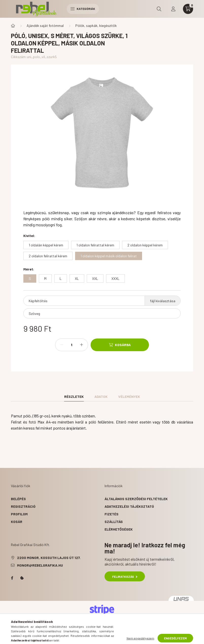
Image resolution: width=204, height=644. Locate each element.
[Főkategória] (13, 26)
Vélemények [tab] (129, 396)
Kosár (17, 522)
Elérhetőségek (119, 529)
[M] (45, 278)
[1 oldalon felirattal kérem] (95, 245)
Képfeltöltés (38, 301)
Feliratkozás (125, 577)
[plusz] (81, 345)
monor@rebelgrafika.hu (40, 565)
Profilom (19, 514)
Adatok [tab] (101, 396)
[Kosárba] (120, 345)
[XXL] (95, 278)
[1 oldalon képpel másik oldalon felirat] (109, 256)
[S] (30, 278)
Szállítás (114, 522)
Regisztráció (23, 506)
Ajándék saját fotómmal (45, 26)
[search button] (159, 9)
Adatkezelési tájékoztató (129, 506)
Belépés (18, 499)
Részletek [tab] (74, 396)
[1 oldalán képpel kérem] (46, 245)
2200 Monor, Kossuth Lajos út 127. (49, 558)
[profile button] (173, 9)
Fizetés (112, 514)
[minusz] (62, 345)
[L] (61, 278)
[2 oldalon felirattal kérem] (48, 256)
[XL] (77, 278)
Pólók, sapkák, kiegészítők (96, 26)
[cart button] (188, 9)
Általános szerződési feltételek (136, 499)
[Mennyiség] (72, 345)
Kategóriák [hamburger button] (83, 9)
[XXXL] (115, 278)
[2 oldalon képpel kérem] (145, 245)
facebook (12, 578)
